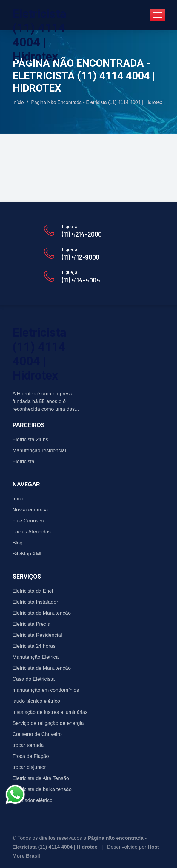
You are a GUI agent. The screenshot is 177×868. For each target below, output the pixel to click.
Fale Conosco (28, 521)
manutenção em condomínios (46, 690)
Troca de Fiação (31, 756)
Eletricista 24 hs (30, 440)
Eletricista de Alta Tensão (41, 778)
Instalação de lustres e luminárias (50, 712)
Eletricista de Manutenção (42, 613)
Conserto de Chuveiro (37, 734)
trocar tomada (28, 745)
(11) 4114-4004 (81, 280)
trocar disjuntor (29, 767)
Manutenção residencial (39, 451)
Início (18, 102)
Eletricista (24, 462)
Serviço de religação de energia (48, 723)
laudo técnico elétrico (36, 701)
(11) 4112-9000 (81, 257)
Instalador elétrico (33, 800)
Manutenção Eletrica (36, 657)
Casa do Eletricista (34, 679)
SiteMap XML (28, 554)
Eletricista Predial (32, 624)
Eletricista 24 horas (34, 646)
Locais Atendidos (32, 532)
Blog (18, 543)
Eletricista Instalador (35, 602)
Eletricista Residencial (37, 635)
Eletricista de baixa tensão (42, 789)
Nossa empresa (30, 510)
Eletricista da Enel (33, 591)
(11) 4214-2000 (82, 234)
